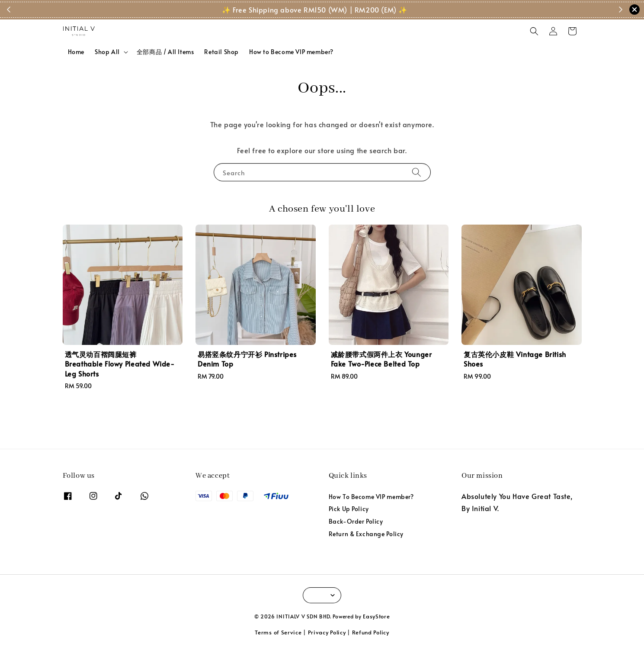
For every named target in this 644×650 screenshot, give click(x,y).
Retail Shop (221, 52)
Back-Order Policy (356, 521)
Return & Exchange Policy (366, 534)
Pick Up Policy (349, 509)
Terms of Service (278, 632)
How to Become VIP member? (291, 52)
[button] (534, 31)
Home (76, 52)
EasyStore (376, 616)
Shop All (107, 52)
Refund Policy (371, 632)
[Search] (417, 172)
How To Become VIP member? (371, 497)
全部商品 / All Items (165, 52)
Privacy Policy (327, 632)
